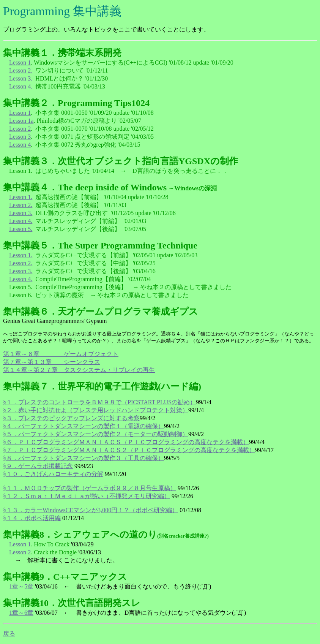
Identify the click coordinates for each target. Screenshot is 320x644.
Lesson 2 (20, 129)
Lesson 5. (21, 229)
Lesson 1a (21, 121)
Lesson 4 (20, 145)
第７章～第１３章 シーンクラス (52, 362)
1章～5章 (21, 586)
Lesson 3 (20, 137)
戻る (9, 634)
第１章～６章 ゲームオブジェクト (61, 354)
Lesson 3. (21, 78)
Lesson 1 (20, 63)
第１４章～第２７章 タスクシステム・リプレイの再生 (79, 370)
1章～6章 (21, 613)
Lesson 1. (21, 197)
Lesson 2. (21, 70)
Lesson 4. (21, 86)
